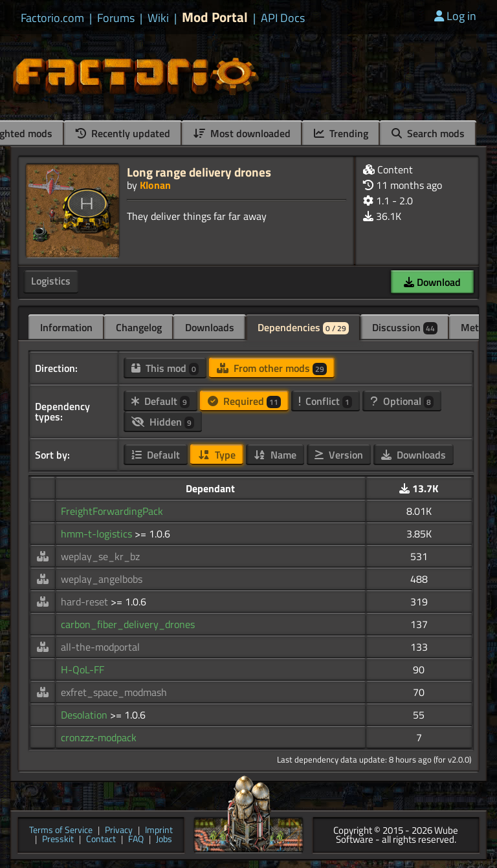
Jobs (164, 840)
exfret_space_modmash (114, 692)
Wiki (158, 18)
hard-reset (86, 602)
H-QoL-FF (83, 669)
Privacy (119, 831)
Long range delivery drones (199, 172)
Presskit (58, 840)
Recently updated (123, 133)
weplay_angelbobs (102, 579)
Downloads (210, 327)
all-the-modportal (100, 647)
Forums (116, 18)
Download (432, 282)
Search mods (428, 133)
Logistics (51, 281)
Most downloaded (242, 133)
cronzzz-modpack (99, 737)
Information (66, 327)
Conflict (326, 401)
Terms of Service (61, 831)
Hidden (163, 422)
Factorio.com (52, 18)
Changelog (139, 327)
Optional (402, 401)
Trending (341, 133)
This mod (165, 368)
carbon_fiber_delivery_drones (128, 624)
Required (244, 401)
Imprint (159, 831)
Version (339, 455)
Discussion (405, 327)
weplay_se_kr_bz (100, 556)
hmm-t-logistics (98, 534)
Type (217, 455)
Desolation (85, 715)
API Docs (283, 18)
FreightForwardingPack (112, 511)
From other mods (272, 368)
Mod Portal (215, 17)
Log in (455, 16)
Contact (101, 840)
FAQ (136, 840)
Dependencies (303, 327)
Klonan (155, 185)
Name (275, 455)
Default (160, 401)
